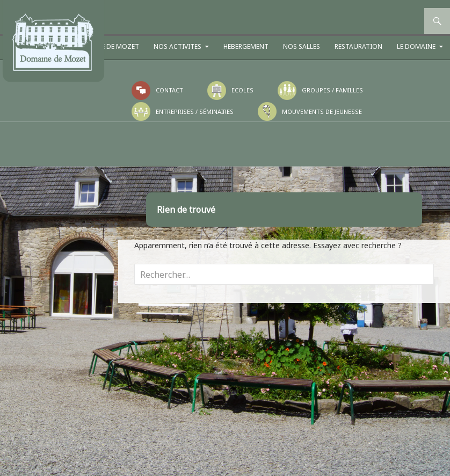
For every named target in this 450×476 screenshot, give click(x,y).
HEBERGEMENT (246, 46)
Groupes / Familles (332, 90)
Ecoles (242, 90)
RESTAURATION (358, 46)
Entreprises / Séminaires (195, 111)
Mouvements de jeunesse (322, 111)
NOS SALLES (302, 46)
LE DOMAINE (416, 46)
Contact (169, 90)
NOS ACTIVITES (177, 46)
